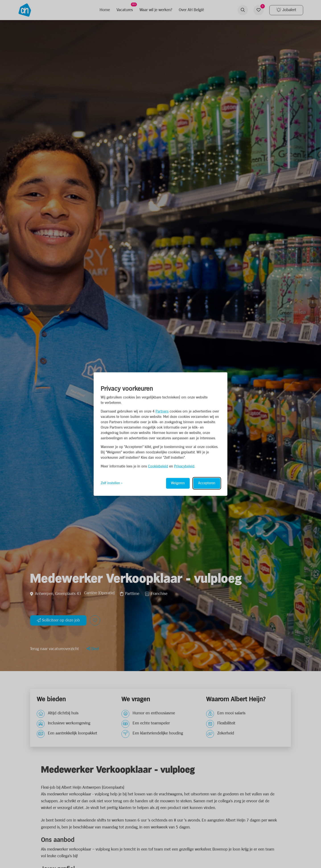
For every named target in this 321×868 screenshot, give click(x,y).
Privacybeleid (184, 466)
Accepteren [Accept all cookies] (207, 483)
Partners (162, 411)
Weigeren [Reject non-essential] (178, 483)
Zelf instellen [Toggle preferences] (110, 483)
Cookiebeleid (158, 466)
